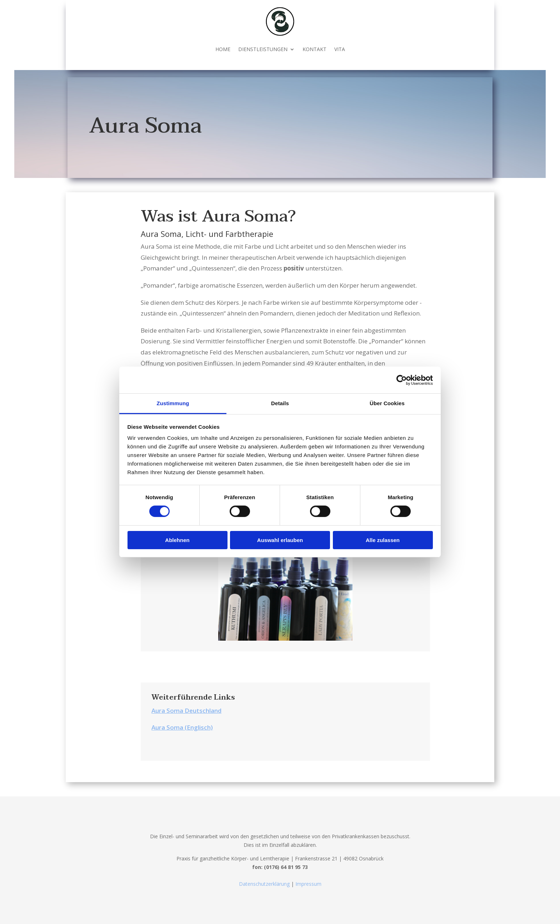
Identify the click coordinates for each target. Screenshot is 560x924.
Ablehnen (177, 540)
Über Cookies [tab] (387, 403)
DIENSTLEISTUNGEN (263, 49)
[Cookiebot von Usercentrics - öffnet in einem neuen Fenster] (402, 380)
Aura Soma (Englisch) (182, 727)
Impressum (308, 884)
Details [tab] (280, 403)
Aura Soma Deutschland (186, 711)
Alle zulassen (383, 540)
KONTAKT (314, 49)
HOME (223, 49)
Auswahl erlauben (280, 540)
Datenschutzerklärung (265, 884)
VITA (340, 49)
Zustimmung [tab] (173, 403)
